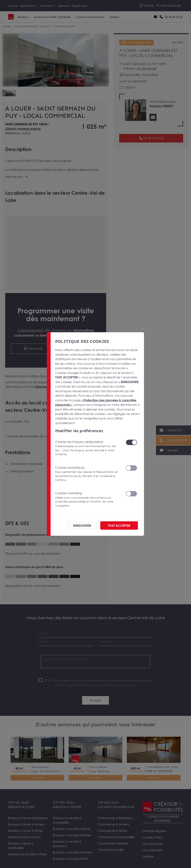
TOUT (119, 525)
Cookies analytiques (88, 474)
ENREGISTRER (82, 525)
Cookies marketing (88, 499)
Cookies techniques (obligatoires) (88, 448)
